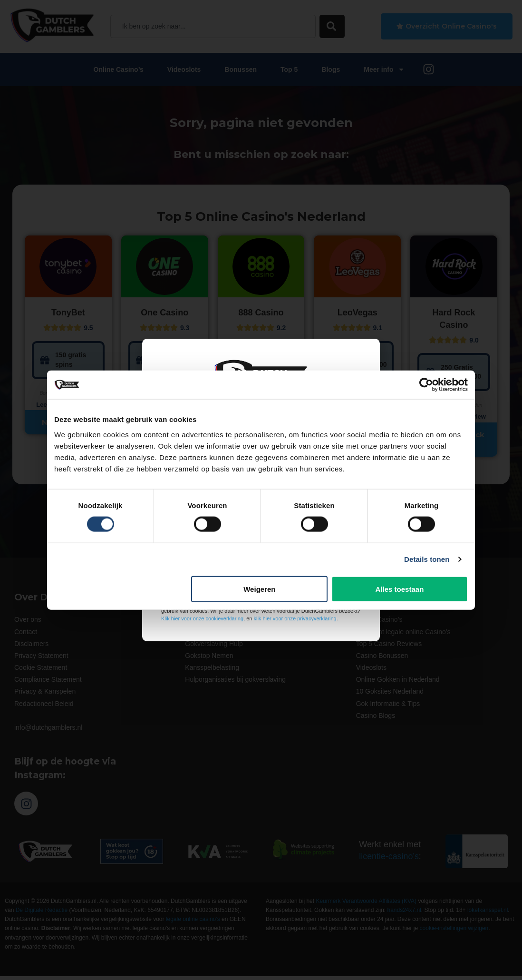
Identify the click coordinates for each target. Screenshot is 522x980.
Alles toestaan (400, 589)
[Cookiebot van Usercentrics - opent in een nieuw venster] (426, 385)
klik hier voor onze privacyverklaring (295, 618)
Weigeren (259, 589)
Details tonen (427, 559)
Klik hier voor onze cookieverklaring (202, 618)
